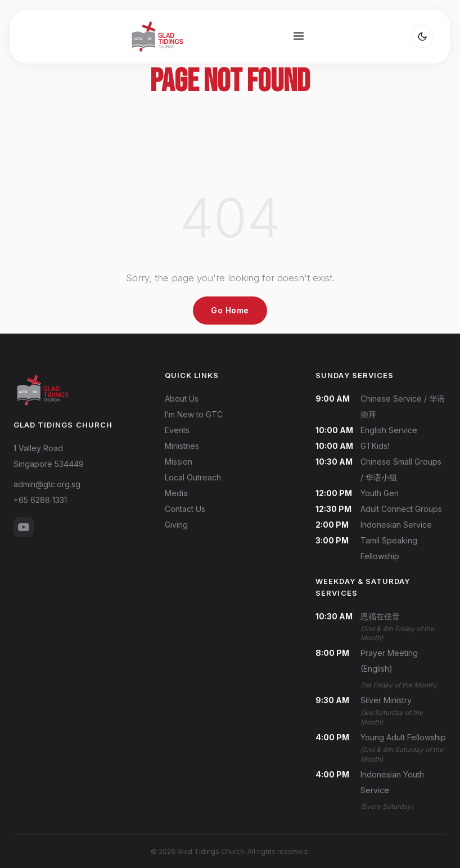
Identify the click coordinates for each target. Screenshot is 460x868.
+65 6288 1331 (40, 500)
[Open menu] (299, 37)
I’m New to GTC (194, 414)
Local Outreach (193, 477)
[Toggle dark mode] (422, 37)
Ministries (182, 446)
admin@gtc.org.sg (47, 484)
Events (177, 430)
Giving (176, 525)
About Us (182, 399)
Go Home (230, 310)
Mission (179, 462)
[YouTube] (24, 527)
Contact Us (185, 509)
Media (176, 493)
